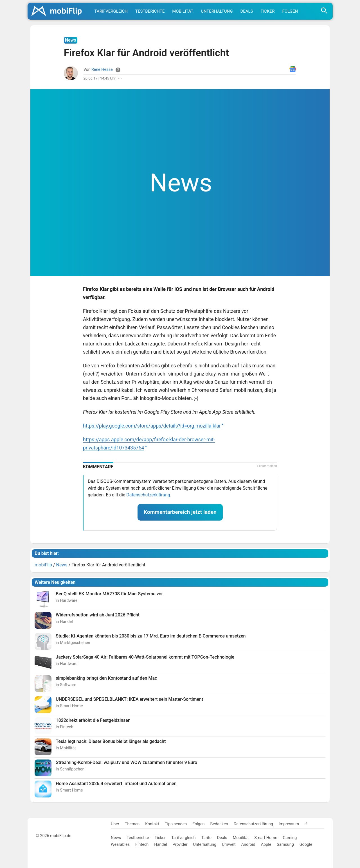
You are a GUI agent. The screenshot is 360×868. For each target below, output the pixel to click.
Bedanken (219, 824)
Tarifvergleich (111, 11)
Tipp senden (176, 824)
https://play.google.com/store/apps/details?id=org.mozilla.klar (152, 426)
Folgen (290, 11)
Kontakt (152, 824)
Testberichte (150, 11)
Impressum (289, 824)
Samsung (285, 845)
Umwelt (229, 845)
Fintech (142, 845)
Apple (266, 845)
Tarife (206, 838)
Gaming (290, 838)
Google (306, 845)
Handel (160, 845)
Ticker (268, 11)
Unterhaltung (217, 11)
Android (248, 845)
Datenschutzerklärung (148, 495)
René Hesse (102, 70)
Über (115, 824)
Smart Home (266, 838)
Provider (180, 845)
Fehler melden (267, 466)
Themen (132, 824)
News (116, 838)
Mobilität (183, 11)
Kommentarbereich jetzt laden (180, 512)
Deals (247, 11)
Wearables (120, 845)
